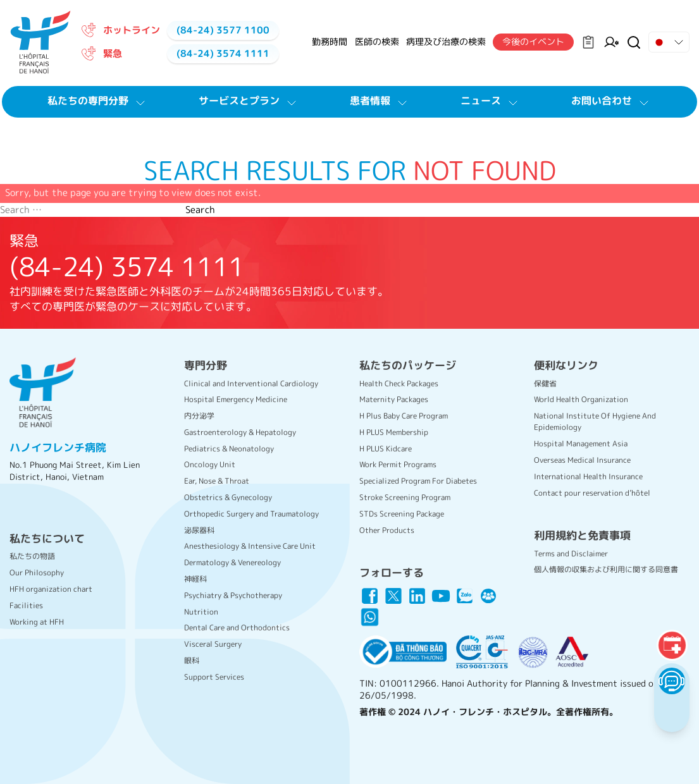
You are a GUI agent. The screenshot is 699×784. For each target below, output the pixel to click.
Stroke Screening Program (405, 497)
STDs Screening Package (402, 514)
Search (200, 210)
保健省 (545, 383)
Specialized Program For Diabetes (418, 481)
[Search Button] (634, 42)
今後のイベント (533, 41)
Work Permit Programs (398, 464)
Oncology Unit (210, 464)
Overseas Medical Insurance (582, 460)
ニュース (491, 101)
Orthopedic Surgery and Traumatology (251, 514)
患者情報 (380, 101)
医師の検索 (377, 41)
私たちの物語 (32, 556)
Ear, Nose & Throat (217, 481)
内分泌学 (199, 416)
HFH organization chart (51, 589)
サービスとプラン (249, 101)
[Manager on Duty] (611, 42)
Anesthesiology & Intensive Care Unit (250, 546)
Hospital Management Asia (581, 444)
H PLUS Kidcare (386, 449)
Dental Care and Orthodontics (237, 628)
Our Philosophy (37, 573)
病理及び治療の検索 (446, 41)
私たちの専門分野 (98, 101)
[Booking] (672, 645)
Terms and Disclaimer (571, 554)
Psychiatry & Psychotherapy (233, 595)
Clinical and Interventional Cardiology (251, 383)
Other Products (387, 530)
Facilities (26, 605)
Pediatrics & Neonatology (229, 449)
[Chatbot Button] (671, 681)
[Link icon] (370, 596)
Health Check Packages (399, 383)
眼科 (192, 660)
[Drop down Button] (669, 42)
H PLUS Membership (394, 432)
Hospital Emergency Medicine (236, 399)
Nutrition (201, 612)
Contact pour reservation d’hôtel (592, 493)
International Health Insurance (588, 476)
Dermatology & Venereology (232, 562)
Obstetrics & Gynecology (228, 497)
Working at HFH (37, 622)
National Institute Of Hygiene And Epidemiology (595, 421)
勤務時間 (330, 41)
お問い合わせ (612, 101)
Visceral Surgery (213, 644)
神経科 (195, 579)
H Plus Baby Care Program (404, 416)
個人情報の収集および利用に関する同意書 (606, 569)
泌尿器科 (199, 530)
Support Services (214, 677)
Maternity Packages (394, 399)
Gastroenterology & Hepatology (240, 432)
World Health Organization (581, 399)
